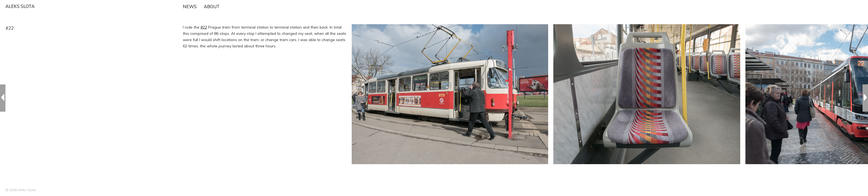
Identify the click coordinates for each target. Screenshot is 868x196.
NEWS (190, 7)
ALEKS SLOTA (20, 6)
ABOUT (212, 7)
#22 (204, 27)
